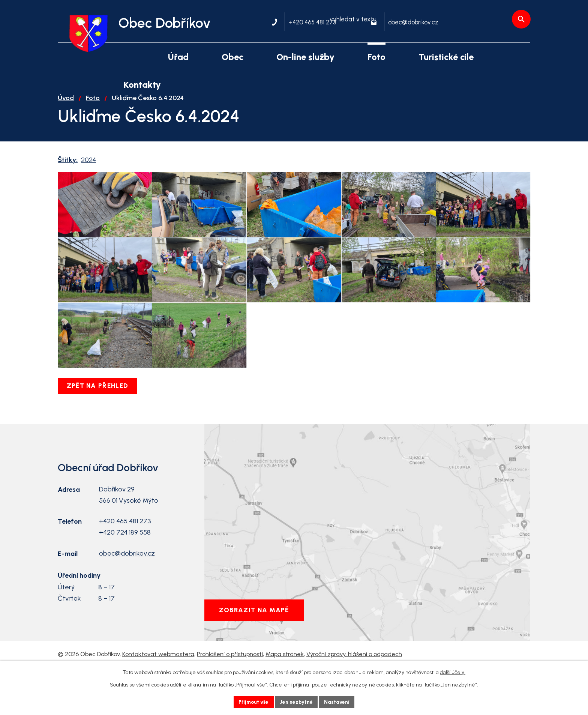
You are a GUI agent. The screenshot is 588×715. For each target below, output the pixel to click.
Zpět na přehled (99, 424)
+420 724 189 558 (125, 571)
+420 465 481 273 (125, 559)
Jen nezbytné (297, 702)
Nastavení (339, 702)
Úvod (66, 107)
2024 (88, 168)
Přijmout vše (253, 702)
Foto (93, 107)
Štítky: (68, 168)
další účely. (453, 672)
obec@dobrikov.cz (127, 592)
